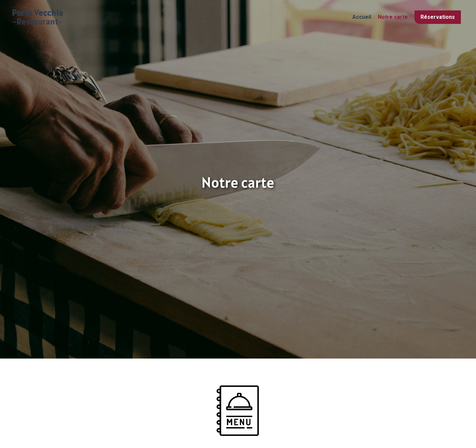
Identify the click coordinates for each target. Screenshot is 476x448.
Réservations (438, 17)
